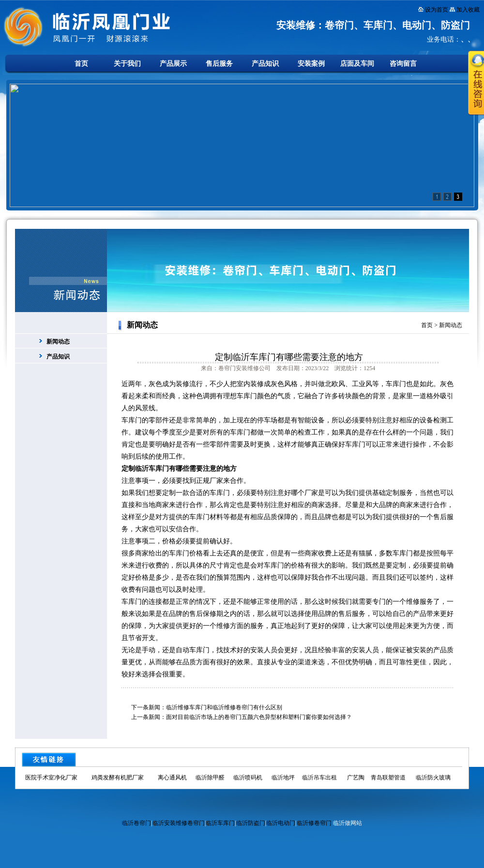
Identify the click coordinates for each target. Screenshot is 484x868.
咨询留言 (403, 64)
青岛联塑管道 (388, 778)
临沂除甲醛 (210, 778)
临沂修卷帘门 (314, 823)
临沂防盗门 (251, 823)
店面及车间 (357, 64)
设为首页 (437, 10)
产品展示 (173, 64)
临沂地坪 (283, 778)
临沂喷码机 (248, 778)
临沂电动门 (281, 823)
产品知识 (265, 64)
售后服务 (219, 64)
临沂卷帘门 (136, 823)
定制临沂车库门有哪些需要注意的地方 (289, 357)
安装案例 (311, 64)
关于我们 (127, 64)
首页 (81, 64)
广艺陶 (356, 778)
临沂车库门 (220, 823)
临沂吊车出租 (319, 778)
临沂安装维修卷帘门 (179, 823)
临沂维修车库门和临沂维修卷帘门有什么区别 (224, 707)
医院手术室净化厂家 (51, 778)
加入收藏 (468, 10)
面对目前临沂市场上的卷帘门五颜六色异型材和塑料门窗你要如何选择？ (259, 717)
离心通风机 (172, 778)
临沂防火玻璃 (433, 778)
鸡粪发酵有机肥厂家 (118, 778)
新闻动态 (58, 342)
